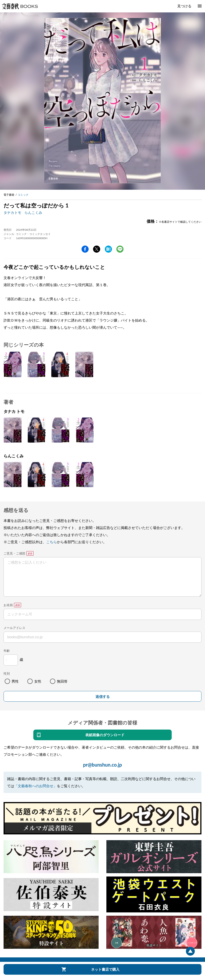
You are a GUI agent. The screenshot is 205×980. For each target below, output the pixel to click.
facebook (85, 249)
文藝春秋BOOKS (20, 6)
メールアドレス (14, 628)
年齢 (7, 651)
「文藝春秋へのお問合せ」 (36, 786)
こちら (52, 542)
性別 (7, 673)
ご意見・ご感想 (14, 553)
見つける (184, 6)
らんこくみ (33, 212)
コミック (23, 195)
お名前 (8, 605)
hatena (108, 249)
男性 (15, 681)
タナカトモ (12, 212)
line (120, 249)
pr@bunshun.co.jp (102, 765)
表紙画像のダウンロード (105, 735)
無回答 (62, 681)
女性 (38, 681)
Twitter (97, 249)
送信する (103, 697)
